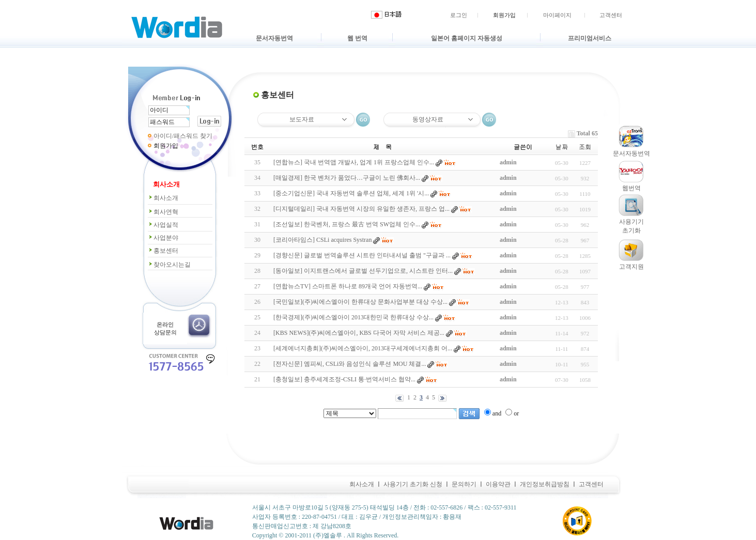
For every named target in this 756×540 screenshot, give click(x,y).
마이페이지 (557, 15)
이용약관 (498, 484)
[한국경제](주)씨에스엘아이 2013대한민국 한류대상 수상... (353, 317)
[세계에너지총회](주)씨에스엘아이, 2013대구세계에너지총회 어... (363, 348)
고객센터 (611, 15)
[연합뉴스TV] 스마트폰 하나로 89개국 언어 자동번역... (348, 286)
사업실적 (163, 225)
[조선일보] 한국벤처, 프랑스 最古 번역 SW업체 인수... (347, 224)
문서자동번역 (274, 38)
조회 (585, 146)
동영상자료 (428, 119)
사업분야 (163, 238)
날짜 (562, 146)
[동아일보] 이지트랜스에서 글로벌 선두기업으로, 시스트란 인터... (363, 271)
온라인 (165, 325)
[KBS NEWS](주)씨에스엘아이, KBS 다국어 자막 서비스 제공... (359, 333)
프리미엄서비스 (590, 38)
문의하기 (464, 484)
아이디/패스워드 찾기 (183, 136)
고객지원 (631, 267)
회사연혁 (163, 212)
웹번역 (631, 188)
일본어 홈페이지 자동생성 (467, 38)
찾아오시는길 (169, 265)
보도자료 (302, 119)
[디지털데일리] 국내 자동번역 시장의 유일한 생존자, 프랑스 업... (361, 209)
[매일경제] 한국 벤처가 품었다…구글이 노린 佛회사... (347, 178)
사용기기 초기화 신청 (413, 484)
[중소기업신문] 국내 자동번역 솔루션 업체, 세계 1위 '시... (351, 193)
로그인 (459, 15)
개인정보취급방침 (545, 484)
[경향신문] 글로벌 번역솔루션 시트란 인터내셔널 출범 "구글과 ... (362, 255)
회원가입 (504, 15)
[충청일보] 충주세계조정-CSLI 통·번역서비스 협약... (344, 379)
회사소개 (163, 198)
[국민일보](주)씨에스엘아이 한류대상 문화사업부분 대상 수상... (360, 302)
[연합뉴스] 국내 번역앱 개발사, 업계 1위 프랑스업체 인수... (354, 162)
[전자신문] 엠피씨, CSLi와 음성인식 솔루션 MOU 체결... (350, 364)
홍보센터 (163, 251)
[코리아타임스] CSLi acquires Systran (322, 240)
